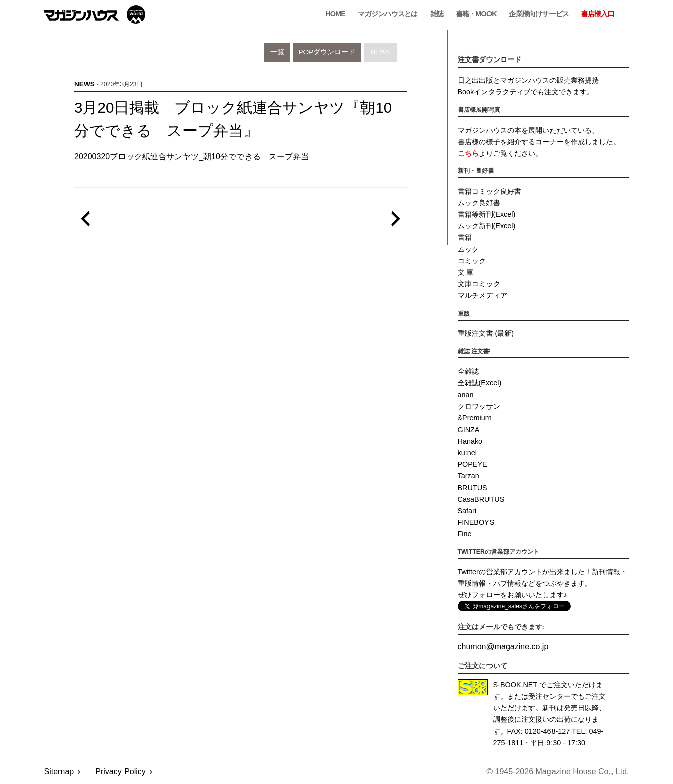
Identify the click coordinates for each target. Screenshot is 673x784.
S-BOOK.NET (515, 685)
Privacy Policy (120, 772)
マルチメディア (482, 295)
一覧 (277, 52)
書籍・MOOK (476, 14)
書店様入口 (598, 14)
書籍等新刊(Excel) (487, 214)
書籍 (465, 237)
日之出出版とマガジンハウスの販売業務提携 (528, 80)
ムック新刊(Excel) (487, 226)
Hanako (470, 441)
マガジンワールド (95, 14)
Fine (465, 534)
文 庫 (466, 272)
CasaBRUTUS (481, 499)
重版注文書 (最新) (486, 333)
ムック (468, 249)
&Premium (475, 418)
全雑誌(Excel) (480, 383)
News (380, 52)
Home (335, 14)
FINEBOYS (476, 522)
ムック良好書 (479, 203)
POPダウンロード (327, 52)
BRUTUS (473, 488)
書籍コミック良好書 (490, 191)
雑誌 (437, 14)
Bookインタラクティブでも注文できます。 (526, 92)
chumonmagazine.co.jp (503, 647)
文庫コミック (479, 284)
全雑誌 (468, 371)
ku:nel (467, 453)
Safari (467, 511)
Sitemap (59, 772)
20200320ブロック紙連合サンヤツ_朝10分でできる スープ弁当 (192, 157)
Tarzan (469, 476)
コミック (472, 261)
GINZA (469, 430)
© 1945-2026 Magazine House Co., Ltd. (558, 772)
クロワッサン (479, 406)
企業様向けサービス (539, 14)
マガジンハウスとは (388, 14)
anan (466, 395)
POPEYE (473, 464)
